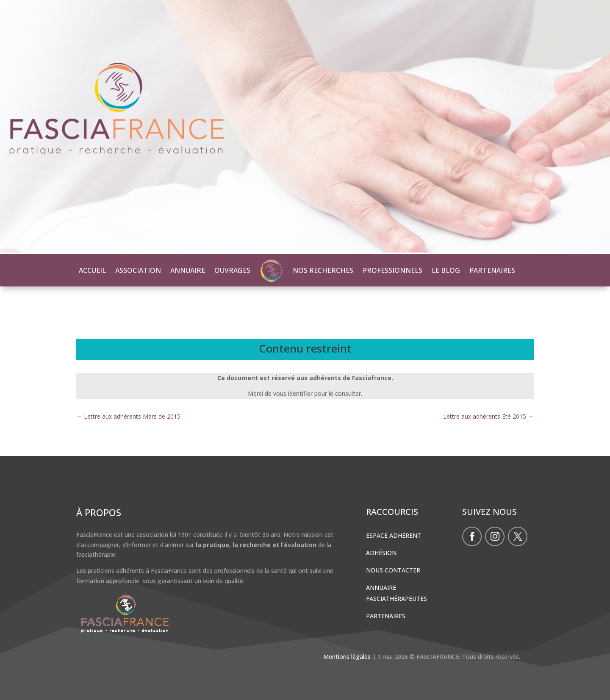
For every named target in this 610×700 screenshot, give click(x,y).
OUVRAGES (232, 270)
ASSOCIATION (138, 270)
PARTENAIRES (492, 270)
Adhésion (381, 553)
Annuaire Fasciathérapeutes (396, 593)
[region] (305, 127)
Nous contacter (393, 570)
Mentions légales (347, 657)
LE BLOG (446, 270)
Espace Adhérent (394, 535)
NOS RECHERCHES (323, 270)
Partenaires (386, 616)
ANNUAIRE (188, 270)
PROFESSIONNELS (392, 270)
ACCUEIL (92, 270)
